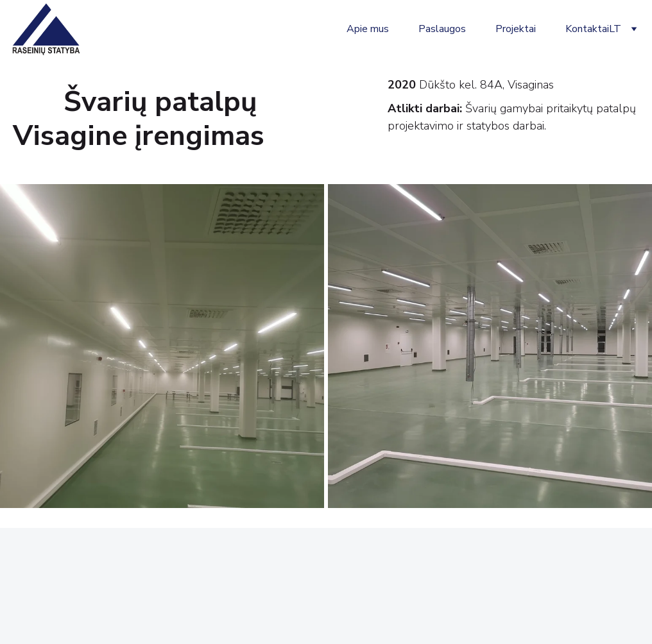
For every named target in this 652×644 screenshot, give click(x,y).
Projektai (516, 29)
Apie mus (368, 29)
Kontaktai (587, 29)
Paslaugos (442, 29)
